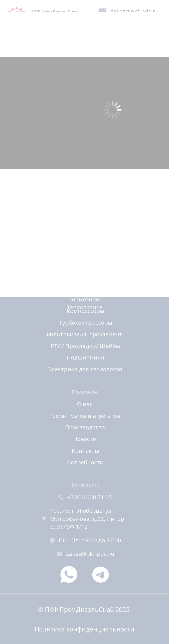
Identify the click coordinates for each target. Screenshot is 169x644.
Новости (85, 439)
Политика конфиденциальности (85, 629)
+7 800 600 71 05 (90, 497)
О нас (85, 404)
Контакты (86, 451)
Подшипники (85, 357)
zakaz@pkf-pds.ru (90, 554)
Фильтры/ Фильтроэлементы (86, 334)
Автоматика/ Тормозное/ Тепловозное (85, 299)
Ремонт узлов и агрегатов (85, 416)
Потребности (85, 462)
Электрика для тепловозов (85, 369)
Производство (85, 427)
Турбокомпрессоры (86, 322)
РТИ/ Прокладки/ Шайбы (86, 346)
